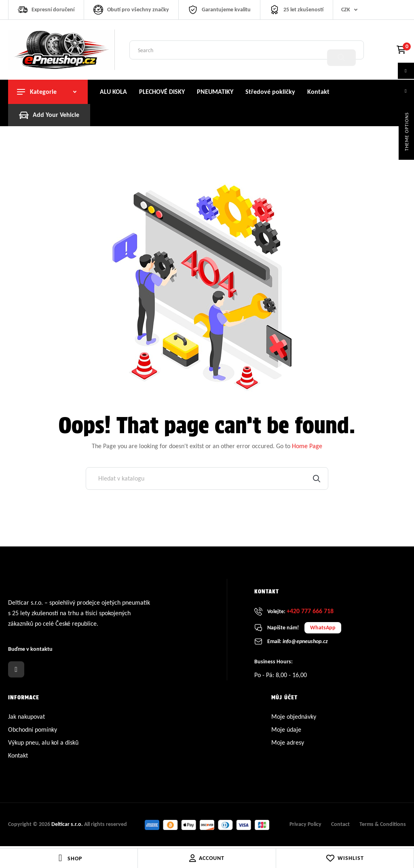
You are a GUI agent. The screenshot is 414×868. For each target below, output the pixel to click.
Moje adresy (288, 744)
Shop (75, 858)
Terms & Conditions (383, 827)
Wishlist (345, 858)
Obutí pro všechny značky (138, 10)
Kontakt (18, 757)
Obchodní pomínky (33, 731)
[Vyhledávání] (207, 481)
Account (207, 858)
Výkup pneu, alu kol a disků (43, 744)
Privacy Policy (305, 827)
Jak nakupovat (26, 719)
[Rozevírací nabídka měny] (351, 10)
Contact (340, 827)
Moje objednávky (294, 719)
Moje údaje (286, 731)
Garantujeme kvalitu (226, 10)
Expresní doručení (53, 10)
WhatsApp (323, 630)
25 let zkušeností (303, 10)
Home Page (307, 448)
